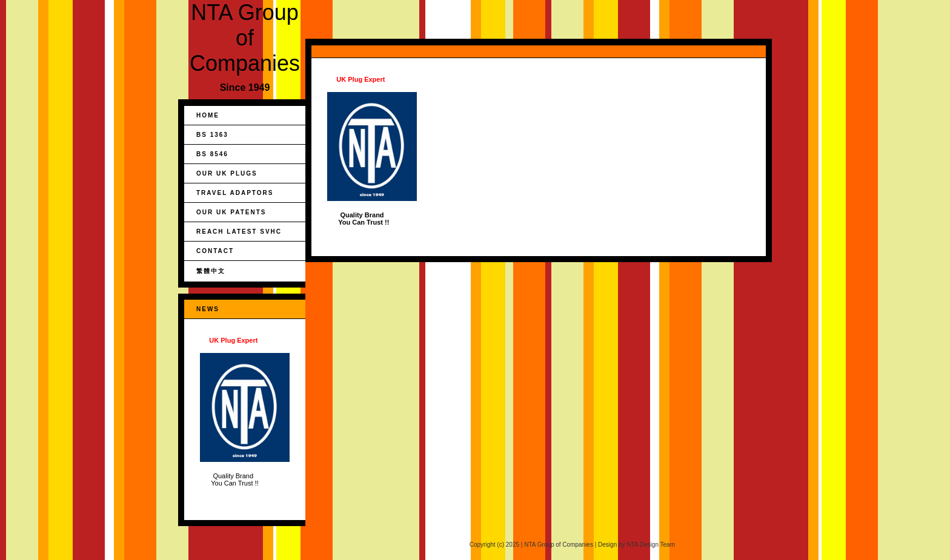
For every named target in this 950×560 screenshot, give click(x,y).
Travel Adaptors (235, 193)
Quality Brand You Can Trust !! (245, 412)
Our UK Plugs (227, 173)
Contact (215, 251)
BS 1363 (212, 135)
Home (208, 115)
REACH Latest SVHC (239, 232)
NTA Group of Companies (245, 38)
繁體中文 (211, 271)
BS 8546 (212, 154)
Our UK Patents (231, 212)
